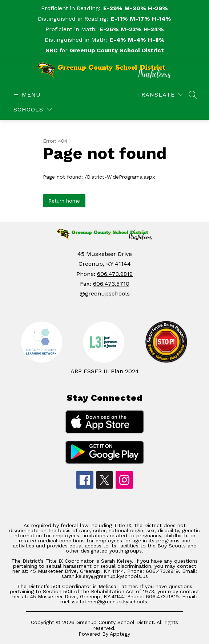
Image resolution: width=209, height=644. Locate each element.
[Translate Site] (160, 95)
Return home (64, 201)
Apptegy (120, 634)
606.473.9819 (115, 274)
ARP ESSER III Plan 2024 (105, 371)
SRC (51, 50)
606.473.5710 (111, 284)
